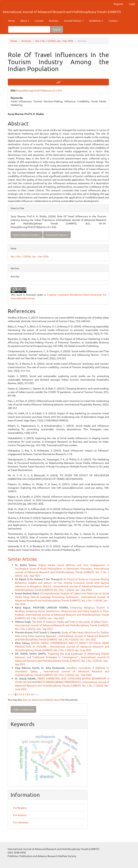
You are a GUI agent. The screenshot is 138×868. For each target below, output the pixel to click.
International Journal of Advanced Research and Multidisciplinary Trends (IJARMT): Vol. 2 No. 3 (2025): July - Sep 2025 (62, 572)
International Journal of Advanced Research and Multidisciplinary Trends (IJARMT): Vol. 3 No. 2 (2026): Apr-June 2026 (62, 685)
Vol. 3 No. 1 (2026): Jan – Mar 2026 (54, 41)
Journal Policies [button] (74, 21)
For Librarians (21, 822)
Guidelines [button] (96, 21)
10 (32, 694)
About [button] (25, 21)
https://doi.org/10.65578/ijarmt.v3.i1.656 (39, 90)
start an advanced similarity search (42, 700)
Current (39, 21)
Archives (54, 21)
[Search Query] (29, 29)
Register (118, 4)
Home (12, 21)
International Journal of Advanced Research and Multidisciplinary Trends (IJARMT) (62, 12)
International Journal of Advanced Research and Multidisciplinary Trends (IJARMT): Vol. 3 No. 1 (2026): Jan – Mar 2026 (62, 600)
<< (9, 694)
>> (37, 694)
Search (57, 29)
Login (132, 4)
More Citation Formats (27, 235)
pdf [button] (58, 82)
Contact (113, 21)
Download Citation (57, 235)
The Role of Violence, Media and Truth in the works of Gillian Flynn (70, 622)
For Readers (20, 808)
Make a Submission (23, 709)
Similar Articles (22, 559)
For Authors (20, 815)
